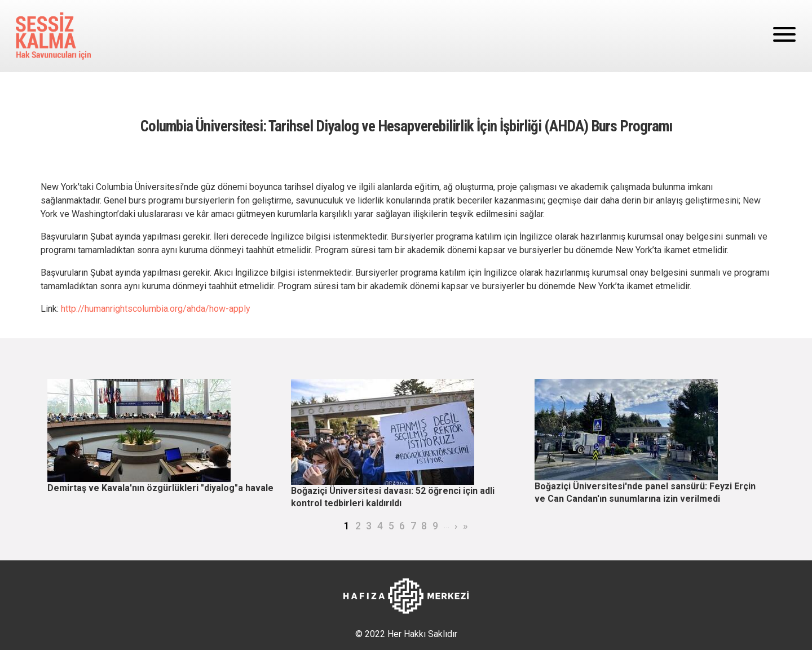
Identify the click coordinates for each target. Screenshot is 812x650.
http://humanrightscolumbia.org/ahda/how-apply (156, 309)
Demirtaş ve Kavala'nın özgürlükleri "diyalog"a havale (160, 488)
